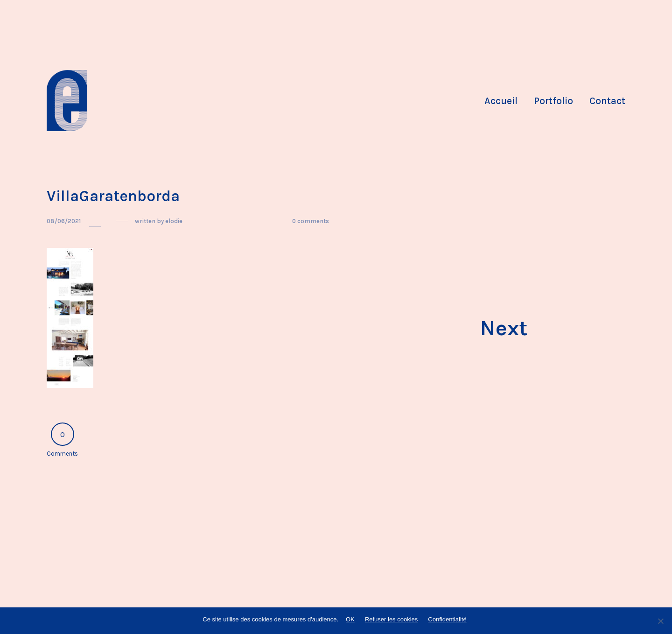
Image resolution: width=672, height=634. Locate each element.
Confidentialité (447, 619)
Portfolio (553, 101)
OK (350, 619)
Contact (607, 101)
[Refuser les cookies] (660, 621)
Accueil (501, 101)
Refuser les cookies (391, 619)
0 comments (311, 221)
